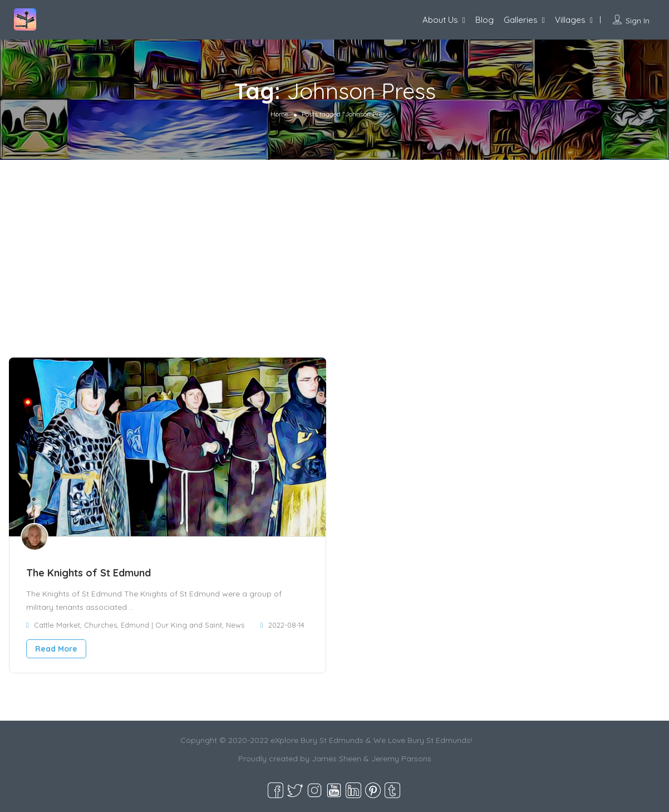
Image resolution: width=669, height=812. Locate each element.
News (235, 625)
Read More (56, 649)
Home (279, 114)
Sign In (638, 21)
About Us (440, 20)
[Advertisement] (334, 243)
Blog (484, 20)
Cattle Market (57, 625)
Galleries (521, 20)
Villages (570, 20)
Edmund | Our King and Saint (171, 625)
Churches (100, 625)
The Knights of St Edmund (88, 573)
